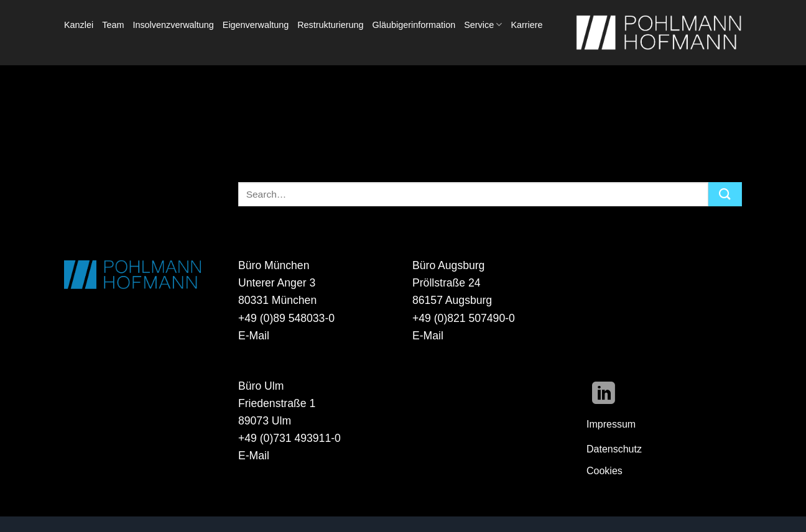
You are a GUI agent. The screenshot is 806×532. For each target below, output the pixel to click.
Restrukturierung (330, 25)
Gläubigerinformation (414, 25)
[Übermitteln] (725, 194)
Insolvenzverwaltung (173, 25)
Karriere (526, 25)
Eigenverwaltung (256, 25)
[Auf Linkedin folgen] (604, 395)
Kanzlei (79, 25)
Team (113, 25)
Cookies (604, 471)
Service (483, 25)
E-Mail (254, 336)
